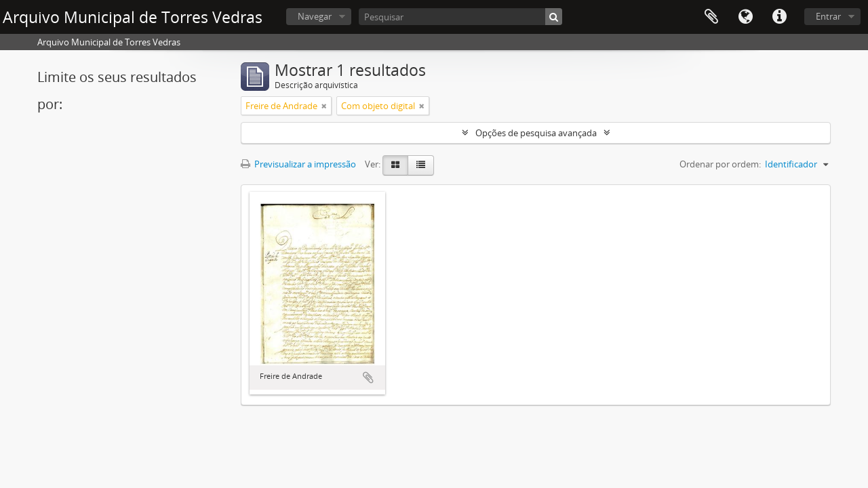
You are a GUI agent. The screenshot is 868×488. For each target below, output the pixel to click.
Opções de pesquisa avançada (536, 133)
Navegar (315, 16)
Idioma (745, 17)
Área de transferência (711, 17)
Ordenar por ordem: (720, 164)
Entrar (828, 16)
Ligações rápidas (779, 17)
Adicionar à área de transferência (368, 378)
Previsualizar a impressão (298, 164)
